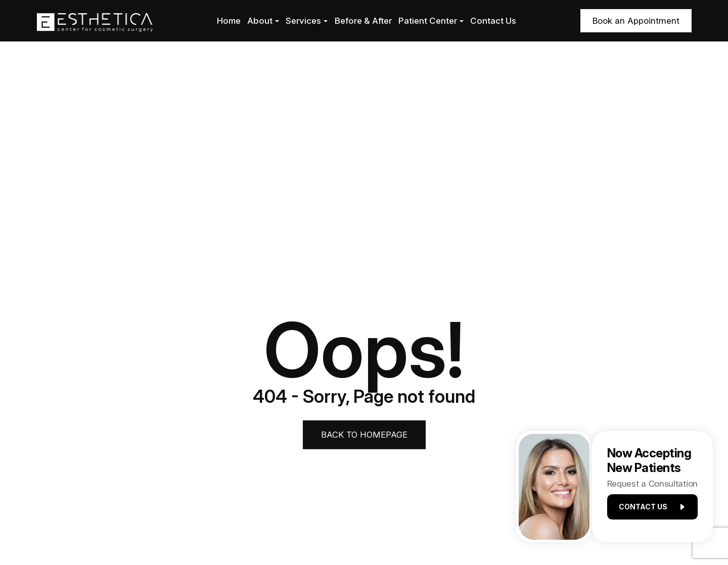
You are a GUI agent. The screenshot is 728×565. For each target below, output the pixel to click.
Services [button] (307, 21)
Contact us (648, 510)
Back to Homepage (364, 434)
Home (229, 21)
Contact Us (493, 21)
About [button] (263, 21)
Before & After (363, 21)
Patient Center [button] (431, 21)
